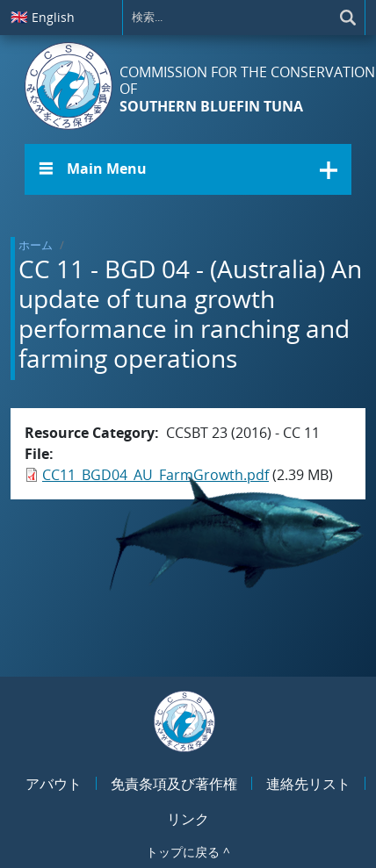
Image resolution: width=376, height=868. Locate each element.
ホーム (36, 245)
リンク (188, 819)
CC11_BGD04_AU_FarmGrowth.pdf (155, 475)
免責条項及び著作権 (174, 784)
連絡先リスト (308, 784)
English (43, 17)
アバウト (54, 784)
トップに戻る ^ (188, 852)
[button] (188, 169)
